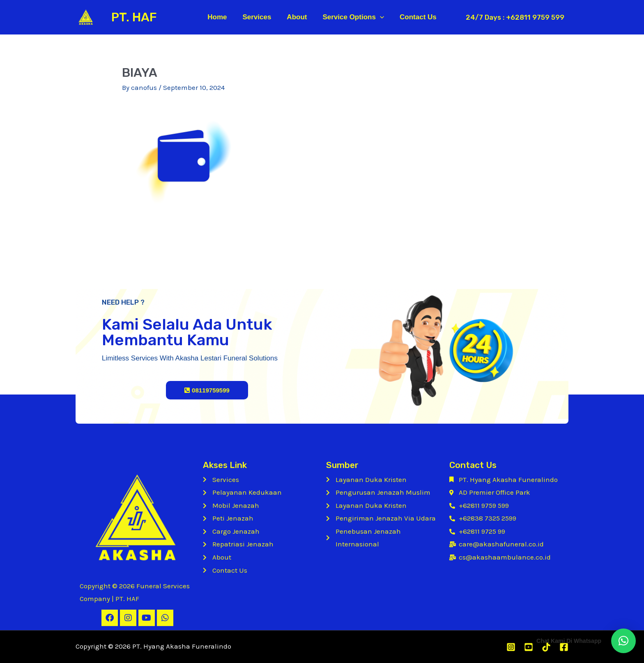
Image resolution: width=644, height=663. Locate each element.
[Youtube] (529, 647)
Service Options (352, 17)
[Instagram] (511, 647)
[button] (623, 641)
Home (220, 17)
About (297, 17)
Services (258, 17)
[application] (378, 17)
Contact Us (415, 17)
